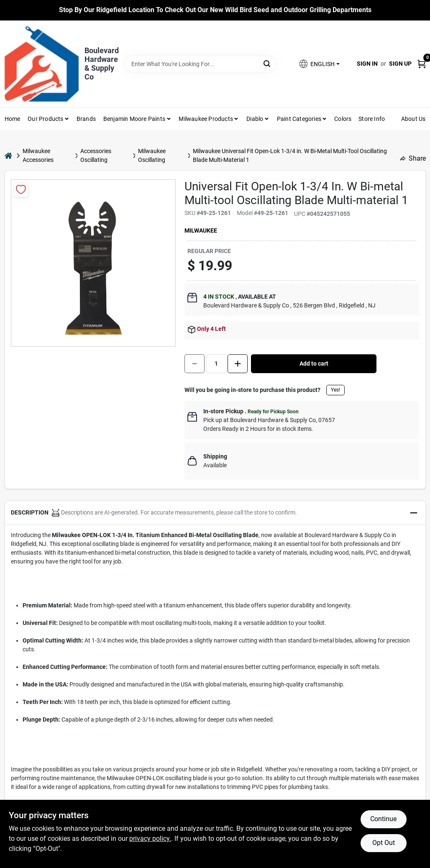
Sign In (367, 64)
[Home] (8, 155)
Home (13, 119)
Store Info (372, 119)
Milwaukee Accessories (38, 155)
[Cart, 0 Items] (422, 64)
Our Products (45, 119)
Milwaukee (201, 230)
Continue (383, 819)
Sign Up (400, 64)
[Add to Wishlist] (21, 190)
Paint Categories (299, 119)
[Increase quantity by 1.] (238, 364)
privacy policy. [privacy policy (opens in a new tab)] (150, 839)
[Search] (267, 63)
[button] (319, 64)
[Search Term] (200, 64)
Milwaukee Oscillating (152, 155)
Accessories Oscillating (96, 155)
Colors (343, 119)
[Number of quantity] (216, 364)
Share (413, 158)
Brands (86, 119)
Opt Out (384, 843)
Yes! (335, 390)
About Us (413, 119)
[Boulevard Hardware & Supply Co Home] (42, 64)
